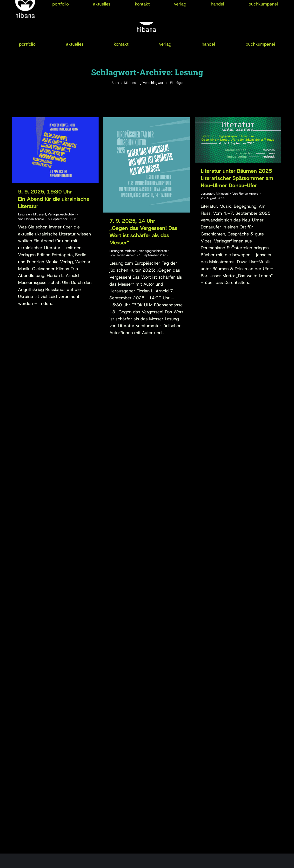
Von (31, 219)
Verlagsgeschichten (62, 214)
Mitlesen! (40, 214)
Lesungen (25, 214)
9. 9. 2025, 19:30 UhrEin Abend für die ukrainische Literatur (54, 199)
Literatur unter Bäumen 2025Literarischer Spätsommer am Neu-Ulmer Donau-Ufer (237, 178)
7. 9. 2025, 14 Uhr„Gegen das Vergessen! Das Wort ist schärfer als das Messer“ (143, 232)
